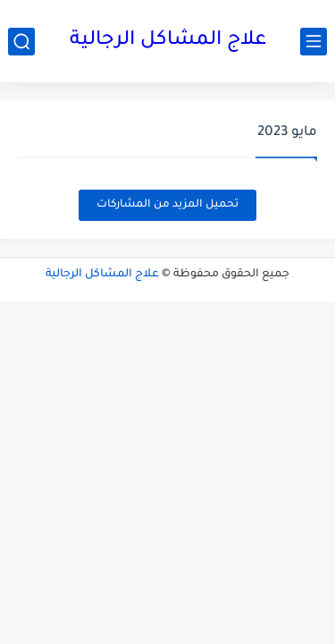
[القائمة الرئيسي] (314, 42)
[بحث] (21, 42)
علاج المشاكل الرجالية (168, 41)
